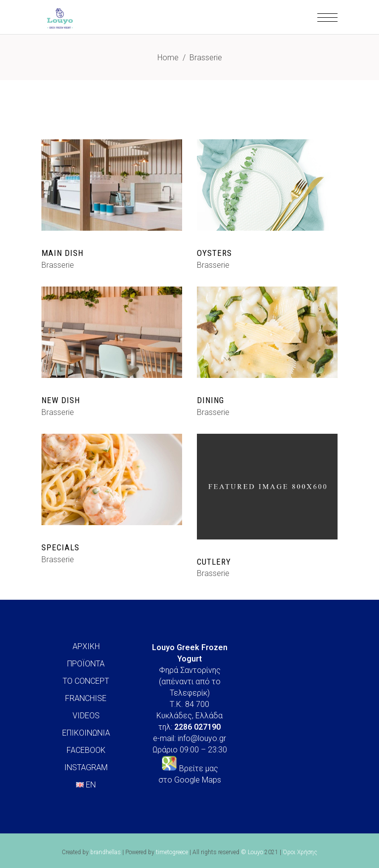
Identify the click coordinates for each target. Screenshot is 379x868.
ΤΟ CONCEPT (86, 681)
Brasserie (58, 265)
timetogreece (172, 852)
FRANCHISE (86, 698)
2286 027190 (197, 727)
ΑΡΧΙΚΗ (86, 646)
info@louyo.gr (202, 738)
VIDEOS (86, 716)
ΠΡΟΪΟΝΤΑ (86, 664)
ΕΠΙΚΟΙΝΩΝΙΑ (86, 733)
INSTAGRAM (86, 767)
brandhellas (106, 852)
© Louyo (252, 852)
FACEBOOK (86, 750)
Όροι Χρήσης (300, 852)
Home (168, 58)
